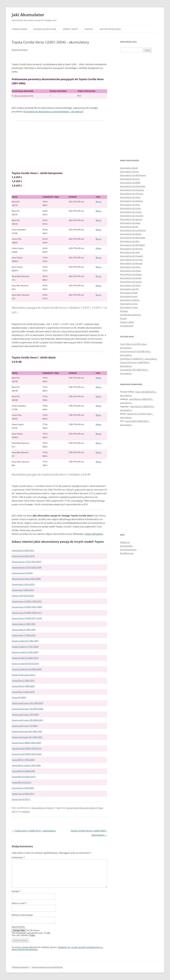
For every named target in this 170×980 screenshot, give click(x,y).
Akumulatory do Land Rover (133, 230)
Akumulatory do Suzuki (131, 278)
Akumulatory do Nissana (131, 249)
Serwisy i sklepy (70, 29)
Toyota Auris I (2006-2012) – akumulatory (34, 831)
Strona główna (20, 29)
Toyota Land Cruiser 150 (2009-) (25, 714)
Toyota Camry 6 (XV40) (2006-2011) (27, 613)
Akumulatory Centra (129, 172)
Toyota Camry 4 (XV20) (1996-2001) (27, 601)
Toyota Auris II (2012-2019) (23, 556)
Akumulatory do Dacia (130, 197)
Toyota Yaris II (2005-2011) (23, 794)
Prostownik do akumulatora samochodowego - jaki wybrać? (53, 112)
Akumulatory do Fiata (130, 205)
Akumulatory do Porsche (131, 260)
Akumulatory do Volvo (130, 285)
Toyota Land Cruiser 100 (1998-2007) (28, 703)
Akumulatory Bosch (129, 168)
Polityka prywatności (110, 29)
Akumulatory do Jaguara (131, 219)
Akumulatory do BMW (130, 183)
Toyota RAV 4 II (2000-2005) (23, 771)
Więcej (99, 202)
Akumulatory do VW (129, 289)
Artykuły (124, 311)
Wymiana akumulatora (45, 29)
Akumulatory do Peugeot (132, 256)
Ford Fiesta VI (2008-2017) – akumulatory (139, 359)
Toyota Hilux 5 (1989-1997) (23, 681)
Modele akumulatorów (130, 315)
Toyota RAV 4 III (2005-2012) (24, 777)
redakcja (26, 811)
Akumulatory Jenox (129, 296)
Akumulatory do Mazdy (131, 234)
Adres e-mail (19, 903)
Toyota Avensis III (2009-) (22, 573)
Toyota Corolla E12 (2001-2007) (25, 652)
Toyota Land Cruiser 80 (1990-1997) (27, 731)
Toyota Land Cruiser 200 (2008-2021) (28, 720)
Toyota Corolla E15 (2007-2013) (25, 658)
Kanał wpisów (126, 546)
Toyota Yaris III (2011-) (21, 799)
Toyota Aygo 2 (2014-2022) (23, 584)
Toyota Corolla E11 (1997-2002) (25, 647)
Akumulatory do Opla (130, 252)
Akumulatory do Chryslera (132, 190)
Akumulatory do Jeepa (130, 223)
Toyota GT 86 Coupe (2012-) (24, 675)
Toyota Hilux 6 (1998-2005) (23, 686)
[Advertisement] (59, 146)
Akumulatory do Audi (130, 179)
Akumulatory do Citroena (132, 194)
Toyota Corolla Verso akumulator (81, 808)
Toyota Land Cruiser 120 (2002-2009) (28, 709)
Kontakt (89, 29)
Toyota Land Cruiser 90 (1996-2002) (27, 737)
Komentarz (18, 857)
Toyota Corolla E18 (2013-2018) (25, 664)
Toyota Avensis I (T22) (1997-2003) (26, 562)
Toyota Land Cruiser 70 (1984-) (25, 726)
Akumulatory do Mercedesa (133, 238)
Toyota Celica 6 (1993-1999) (24, 630)
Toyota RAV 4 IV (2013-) (22, 782)
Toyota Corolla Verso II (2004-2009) (27, 669)
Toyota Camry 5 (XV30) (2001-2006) (27, 607)
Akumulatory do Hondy (131, 212)
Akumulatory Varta (129, 304)
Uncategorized (127, 326)
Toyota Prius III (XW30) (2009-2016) (27, 748)
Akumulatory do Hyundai (132, 216)
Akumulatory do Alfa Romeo (133, 175)
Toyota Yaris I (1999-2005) (23, 788)
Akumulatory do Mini (130, 241)
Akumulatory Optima (130, 300)
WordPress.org (127, 553)
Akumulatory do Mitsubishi (132, 245)
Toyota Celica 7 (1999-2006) (24, 635)
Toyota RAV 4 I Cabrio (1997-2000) (26, 765)
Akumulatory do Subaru (131, 274)
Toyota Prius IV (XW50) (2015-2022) (27, 754)
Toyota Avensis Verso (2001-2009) (26, 579)
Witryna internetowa (22, 915)
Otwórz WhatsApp (94, 534)
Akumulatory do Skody (131, 271)
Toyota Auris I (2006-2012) (23, 550)
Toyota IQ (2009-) (19, 697)
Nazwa (16, 891)
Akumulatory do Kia (129, 227)
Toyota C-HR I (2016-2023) (23, 596)
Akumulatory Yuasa (129, 307)
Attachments (18, 927)
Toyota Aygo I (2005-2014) (23, 590)
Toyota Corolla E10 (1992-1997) (25, 641)
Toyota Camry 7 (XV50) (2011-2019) (27, 618)
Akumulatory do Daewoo (131, 201)
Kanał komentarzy (128, 550)
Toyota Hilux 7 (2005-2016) (23, 692)
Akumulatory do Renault (131, 263)
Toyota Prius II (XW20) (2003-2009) (26, 743)
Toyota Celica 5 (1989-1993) (24, 624)
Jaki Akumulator (28, 15)
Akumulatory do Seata (130, 267)
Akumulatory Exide (129, 293)
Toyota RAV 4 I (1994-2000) (23, 760)
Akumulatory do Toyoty (43, 808)
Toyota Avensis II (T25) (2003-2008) (27, 567)
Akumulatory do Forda (130, 208)
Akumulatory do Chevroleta (133, 186)
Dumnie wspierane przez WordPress (47, 967)
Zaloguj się (125, 542)
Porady (123, 318)
